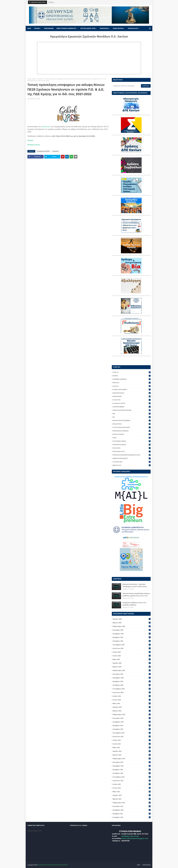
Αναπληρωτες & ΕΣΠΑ (43, 151)
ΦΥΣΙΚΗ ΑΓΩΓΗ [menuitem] (133, 28)
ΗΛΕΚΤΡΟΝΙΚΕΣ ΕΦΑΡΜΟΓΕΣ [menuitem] (66, 28)
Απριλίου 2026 (132, 619)
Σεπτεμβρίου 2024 (132, 689)
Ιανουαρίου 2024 (132, 718)
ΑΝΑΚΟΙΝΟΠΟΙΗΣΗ (132, 393)
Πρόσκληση (46, 127)
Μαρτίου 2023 (132, 755)
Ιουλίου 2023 (132, 740)
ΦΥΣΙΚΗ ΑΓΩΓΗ (132, 465)
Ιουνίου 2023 (132, 744)
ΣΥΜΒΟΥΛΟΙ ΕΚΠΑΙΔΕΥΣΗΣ (132, 458)
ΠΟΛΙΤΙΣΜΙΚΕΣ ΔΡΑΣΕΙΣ (132, 441)
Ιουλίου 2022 (132, 784)
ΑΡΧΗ (139, 865)
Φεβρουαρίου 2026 (132, 626)
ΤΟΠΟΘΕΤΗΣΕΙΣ (132, 462)
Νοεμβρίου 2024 (132, 681)
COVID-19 (132, 372)
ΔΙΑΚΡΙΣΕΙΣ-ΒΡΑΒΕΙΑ (132, 407)
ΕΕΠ (132, 417)
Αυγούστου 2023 (132, 737)
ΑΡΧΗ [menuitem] (29, 28)
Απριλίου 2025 (132, 663)
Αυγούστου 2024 (132, 692)
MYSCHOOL (132, 383)
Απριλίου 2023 (132, 751)
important (40, 79)
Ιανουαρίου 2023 (132, 762)
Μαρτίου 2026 (132, 623)
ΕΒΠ (132, 414)
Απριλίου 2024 (132, 707)
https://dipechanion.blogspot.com (135, 838)
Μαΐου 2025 (132, 659)
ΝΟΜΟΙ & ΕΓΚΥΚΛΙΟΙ (132, 434)
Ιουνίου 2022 (132, 788)
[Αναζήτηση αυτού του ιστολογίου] (126, 86)
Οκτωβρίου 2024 (132, 685)
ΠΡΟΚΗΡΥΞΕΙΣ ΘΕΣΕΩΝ (132, 445)
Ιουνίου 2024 (132, 700)
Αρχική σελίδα (31, 79)
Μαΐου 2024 (132, 703)
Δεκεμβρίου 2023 (132, 722)
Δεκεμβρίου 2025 (132, 634)
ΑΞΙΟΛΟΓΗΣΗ (132, 400)
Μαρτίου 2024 (132, 711)
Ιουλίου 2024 (132, 696)
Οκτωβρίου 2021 (132, 817)
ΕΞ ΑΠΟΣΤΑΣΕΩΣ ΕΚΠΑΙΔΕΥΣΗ (132, 427)
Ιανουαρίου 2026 (132, 630)
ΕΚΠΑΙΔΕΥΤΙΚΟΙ (132, 424)
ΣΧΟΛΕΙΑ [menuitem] (37, 28)
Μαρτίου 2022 (132, 799)
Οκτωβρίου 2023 (132, 729)
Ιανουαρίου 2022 (132, 806)
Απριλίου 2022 (132, 795)
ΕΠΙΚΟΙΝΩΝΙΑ (147, 865)
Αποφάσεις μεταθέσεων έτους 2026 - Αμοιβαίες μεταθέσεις (135, 604)
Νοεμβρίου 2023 (132, 726)
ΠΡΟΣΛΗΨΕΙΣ (132, 448)
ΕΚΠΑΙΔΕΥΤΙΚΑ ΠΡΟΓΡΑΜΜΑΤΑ (132, 420)
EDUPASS (132, 376)
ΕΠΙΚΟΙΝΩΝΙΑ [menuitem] (49, 28)
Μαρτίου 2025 (132, 667)
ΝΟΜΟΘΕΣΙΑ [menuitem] (104, 28)
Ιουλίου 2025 (132, 652)
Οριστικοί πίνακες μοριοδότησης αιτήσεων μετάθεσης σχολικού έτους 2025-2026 (136, 595)
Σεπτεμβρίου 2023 (132, 733)
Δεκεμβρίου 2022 (132, 766)
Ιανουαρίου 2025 (132, 674)
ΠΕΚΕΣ (132, 438)
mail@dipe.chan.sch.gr (130, 836)
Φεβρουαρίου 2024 (132, 714)
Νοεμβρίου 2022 (132, 770)
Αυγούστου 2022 (132, 781)
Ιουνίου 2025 (132, 656)
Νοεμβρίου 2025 (132, 637)
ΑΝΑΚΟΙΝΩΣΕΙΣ (132, 396)
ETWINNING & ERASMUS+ (132, 379)
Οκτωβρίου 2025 (132, 641)
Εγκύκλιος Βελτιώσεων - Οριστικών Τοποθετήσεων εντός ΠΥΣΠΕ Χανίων (135, 585)
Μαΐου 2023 (132, 748)
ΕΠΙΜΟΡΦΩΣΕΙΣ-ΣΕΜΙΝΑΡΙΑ (132, 431)
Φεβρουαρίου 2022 (132, 803)
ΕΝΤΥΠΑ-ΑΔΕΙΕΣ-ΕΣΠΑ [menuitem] (88, 28)
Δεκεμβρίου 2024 (132, 678)
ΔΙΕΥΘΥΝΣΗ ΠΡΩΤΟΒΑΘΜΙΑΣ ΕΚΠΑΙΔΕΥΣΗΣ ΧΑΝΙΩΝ (53, 865)
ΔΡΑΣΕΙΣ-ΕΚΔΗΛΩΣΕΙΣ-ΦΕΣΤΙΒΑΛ (132, 410)
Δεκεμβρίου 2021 (132, 810)
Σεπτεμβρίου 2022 (132, 777)
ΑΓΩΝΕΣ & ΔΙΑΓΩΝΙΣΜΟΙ (132, 389)
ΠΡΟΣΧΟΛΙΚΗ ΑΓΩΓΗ (132, 451)
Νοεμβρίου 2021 (132, 814)
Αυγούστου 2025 (132, 648)
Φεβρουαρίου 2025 (132, 670)
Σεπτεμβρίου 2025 (132, 645)
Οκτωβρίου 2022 (132, 773)
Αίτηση (30, 140)
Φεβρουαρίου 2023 (132, 759)
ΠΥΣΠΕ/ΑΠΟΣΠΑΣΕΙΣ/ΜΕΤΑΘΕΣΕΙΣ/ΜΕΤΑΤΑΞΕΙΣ (132, 455)
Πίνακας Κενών (34, 145)
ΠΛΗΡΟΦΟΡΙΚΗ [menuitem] (118, 28)
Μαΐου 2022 (132, 792)
